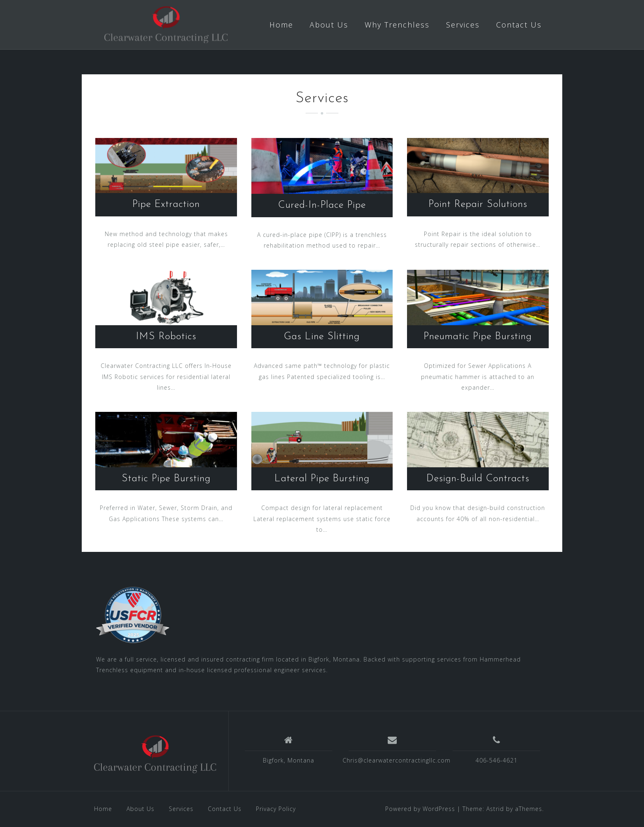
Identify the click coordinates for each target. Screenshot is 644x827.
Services (463, 25)
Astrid (495, 809)
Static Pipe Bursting (166, 479)
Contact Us (519, 25)
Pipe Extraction (166, 204)
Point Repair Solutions (478, 204)
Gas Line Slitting (322, 337)
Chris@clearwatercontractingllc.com (397, 760)
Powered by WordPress (420, 809)
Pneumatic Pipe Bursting (478, 337)
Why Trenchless (397, 25)
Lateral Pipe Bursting (322, 479)
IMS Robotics (166, 337)
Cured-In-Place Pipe (322, 205)
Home (281, 25)
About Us (329, 25)
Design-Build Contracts (478, 479)
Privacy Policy (276, 809)
